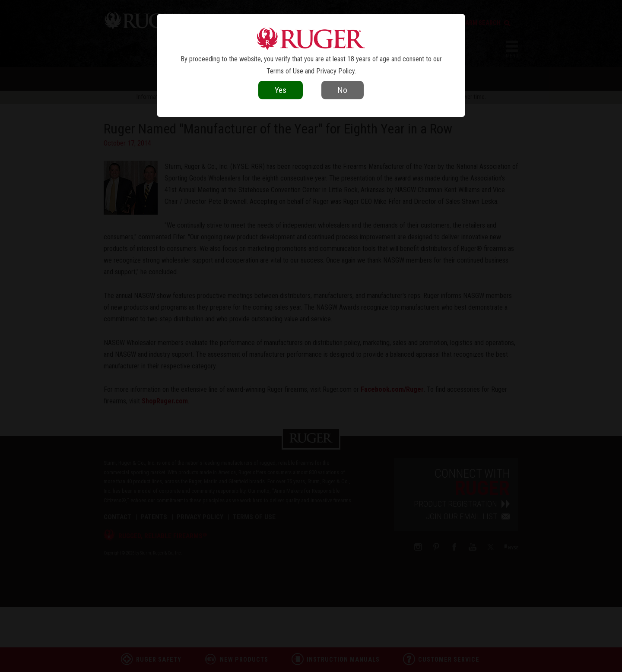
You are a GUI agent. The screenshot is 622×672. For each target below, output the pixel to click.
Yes (281, 90)
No (343, 90)
